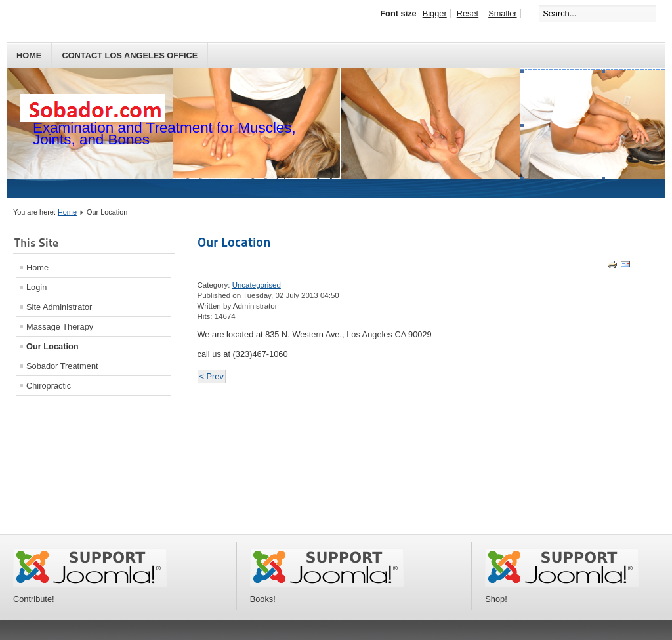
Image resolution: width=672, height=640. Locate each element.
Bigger (435, 13)
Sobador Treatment (62, 366)
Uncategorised (257, 285)
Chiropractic (49, 386)
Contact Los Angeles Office (130, 55)
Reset (468, 13)
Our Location (52, 346)
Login (36, 287)
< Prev (212, 376)
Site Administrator (59, 307)
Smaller (502, 13)
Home (29, 55)
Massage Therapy (60, 327)
